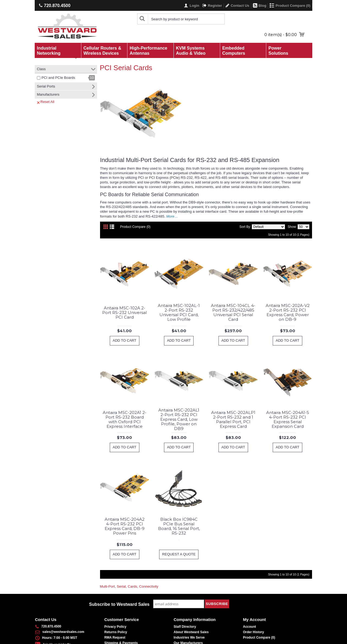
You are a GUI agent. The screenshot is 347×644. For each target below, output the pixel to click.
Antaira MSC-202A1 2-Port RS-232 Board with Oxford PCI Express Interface (125, 419)
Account (249, 627)
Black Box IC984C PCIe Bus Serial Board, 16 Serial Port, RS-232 (179, 526)
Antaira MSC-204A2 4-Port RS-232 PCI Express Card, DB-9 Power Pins (125, 526)
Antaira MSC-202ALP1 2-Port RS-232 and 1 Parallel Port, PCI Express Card (233, 419)
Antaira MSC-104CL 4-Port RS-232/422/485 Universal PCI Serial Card (233, 312)
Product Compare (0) (135, 227)
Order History (253, 632)
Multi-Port (107, 586)
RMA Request (115, 637)
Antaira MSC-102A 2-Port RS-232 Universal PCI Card (124, 313)
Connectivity (149, 586)
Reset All (46, 102)
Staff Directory (185, 627)
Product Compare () (259, 637)
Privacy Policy (115, 627)
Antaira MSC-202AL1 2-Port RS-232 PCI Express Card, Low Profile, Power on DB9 (179, 419)
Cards (132, 586)
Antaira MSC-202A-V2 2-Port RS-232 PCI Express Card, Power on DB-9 (288, 312)
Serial (121, 586)
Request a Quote (179, 554)
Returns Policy (116, 632)
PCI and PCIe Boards (58, 78)
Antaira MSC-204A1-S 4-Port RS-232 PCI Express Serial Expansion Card (288, 419)
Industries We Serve (189, 637)
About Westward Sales (191, 632)
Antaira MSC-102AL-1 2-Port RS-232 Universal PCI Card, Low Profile (179, 312)
